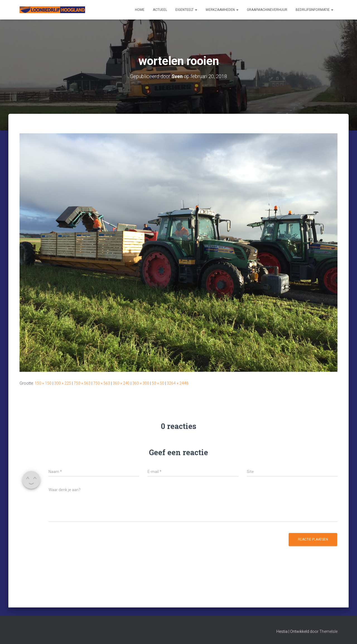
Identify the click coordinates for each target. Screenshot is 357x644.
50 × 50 (158, 383)
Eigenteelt (186, 10)
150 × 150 (43, 383)
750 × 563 (82, 383)
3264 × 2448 (178, 383)
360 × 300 (141, 383)
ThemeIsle (328, 631)
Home (140, 10)
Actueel (160, 10)
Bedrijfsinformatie (314, 10)
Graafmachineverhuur (267, 10)
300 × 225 (63, 383)
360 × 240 (121, 383)
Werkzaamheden (222, 10)
